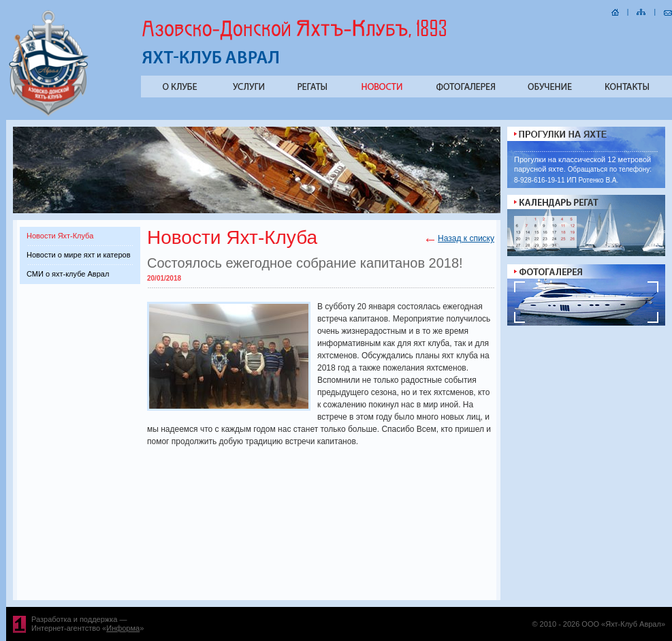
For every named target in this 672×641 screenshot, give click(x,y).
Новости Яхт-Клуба (60, 236)
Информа (123, 628)
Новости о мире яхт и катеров (78, 255)
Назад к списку (466, 238)
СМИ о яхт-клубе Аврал (68, 274)
